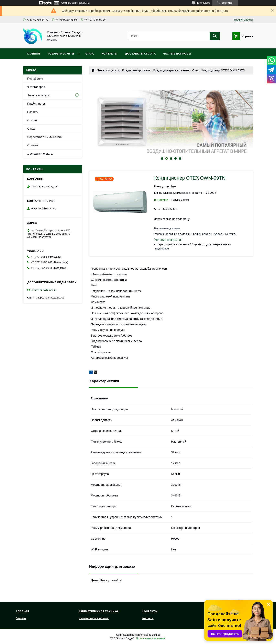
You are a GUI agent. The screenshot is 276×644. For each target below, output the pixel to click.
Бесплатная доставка (167, 228)
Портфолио (35, 79)
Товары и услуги (61, 54)
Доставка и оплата (140, 54)
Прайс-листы (36, 104)
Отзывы (33, 145)
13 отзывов (203, 3)
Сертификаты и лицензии (45, 137)
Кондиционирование (136, 70)
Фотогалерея (36, 87)
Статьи (32, 120)
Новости (33, 112)
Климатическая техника (94, 618)
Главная (33, 54)
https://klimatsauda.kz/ (51, 298)
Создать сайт (69, 3)
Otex (195, 70)
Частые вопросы (177, 54)
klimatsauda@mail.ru (44, 290)
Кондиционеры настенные (171, 70)
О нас (90, 54)
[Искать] (215, 36)
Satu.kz (156, 635)
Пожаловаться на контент (151, 639)
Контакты (110, 54)
